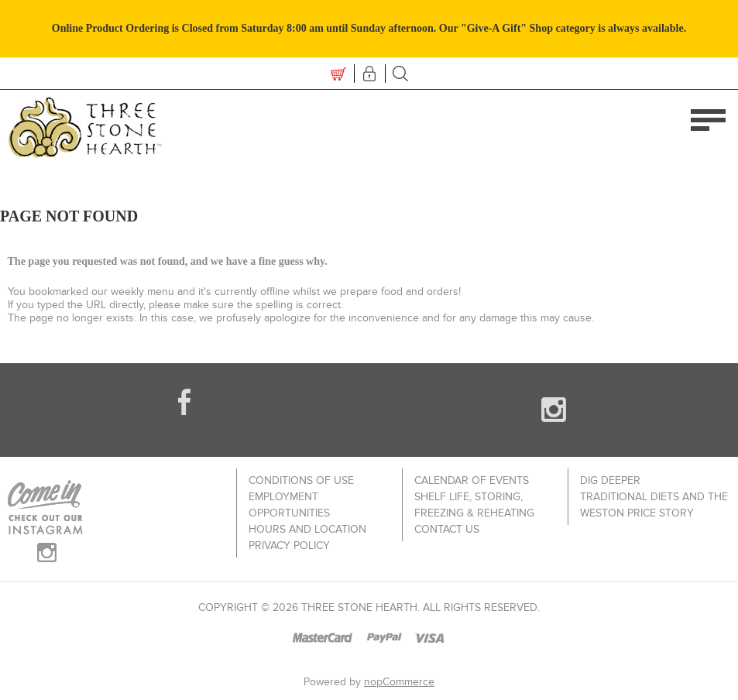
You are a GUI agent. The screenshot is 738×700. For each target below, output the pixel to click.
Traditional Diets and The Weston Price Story (654, 505)
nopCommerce (399, 682)
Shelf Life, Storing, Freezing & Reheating (474, 505)
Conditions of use (301, 480)
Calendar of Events (472, 480)
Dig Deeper (610, 480)
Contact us (447, 529)
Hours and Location (307, 529)
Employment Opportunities (289, 505)
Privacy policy (289, 546)
